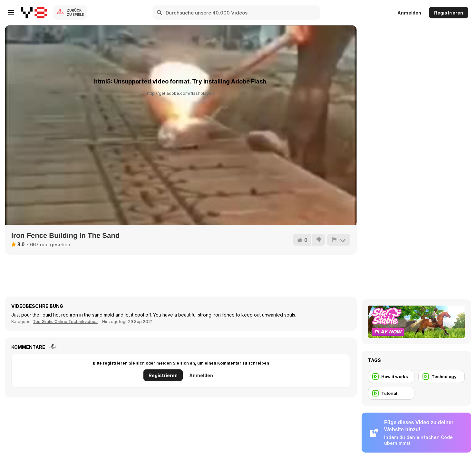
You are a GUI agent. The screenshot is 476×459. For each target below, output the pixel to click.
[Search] (160, 13)
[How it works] (391, 376)
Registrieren (449, 13)
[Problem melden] (339, 240)
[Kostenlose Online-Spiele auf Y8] (34, 13)
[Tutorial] (391, 393)
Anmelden (409, 13)
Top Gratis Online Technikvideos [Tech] (65, 321)
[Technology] (442, 376)
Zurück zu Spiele (75, 12)
